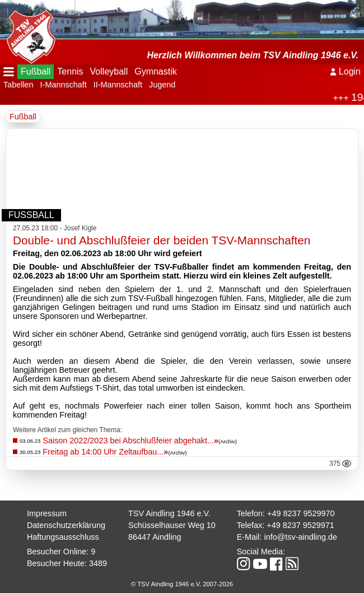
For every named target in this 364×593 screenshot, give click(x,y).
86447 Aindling (155, 537)
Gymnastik (156, 71)
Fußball (36, 71)
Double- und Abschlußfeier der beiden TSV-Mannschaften (162, 240)
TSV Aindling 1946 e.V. (169, 513)
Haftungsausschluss (63, 537)
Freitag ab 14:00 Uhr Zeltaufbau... (105, 452)
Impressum (47, 513)
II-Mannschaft (118, 85)
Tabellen (18, 85)
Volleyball (109, 71)
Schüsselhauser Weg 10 (172, 525)
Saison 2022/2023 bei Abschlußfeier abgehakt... (130, 441)
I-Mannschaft (64, 85)
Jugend (162, 85)
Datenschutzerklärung (66, 525)
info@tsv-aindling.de (300, 537)
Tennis (70, 71)
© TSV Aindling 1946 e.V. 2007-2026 (182, 584)
